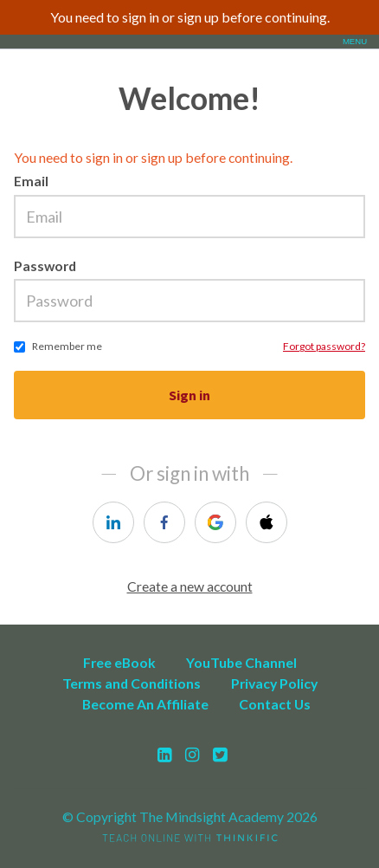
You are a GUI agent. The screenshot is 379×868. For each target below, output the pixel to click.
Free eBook (119, 662)
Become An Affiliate (145, 704)
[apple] (267, 522)
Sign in (189, 395)
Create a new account (190, 586)
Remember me (67, 346)
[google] (215, 522)
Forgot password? (324, 346)
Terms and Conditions (132, 683)
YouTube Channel (241, 662)
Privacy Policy (274, 683)
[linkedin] (113, 522)
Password (45, 266)
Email (31, 181)
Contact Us (275, 704)
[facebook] (164, 522)
